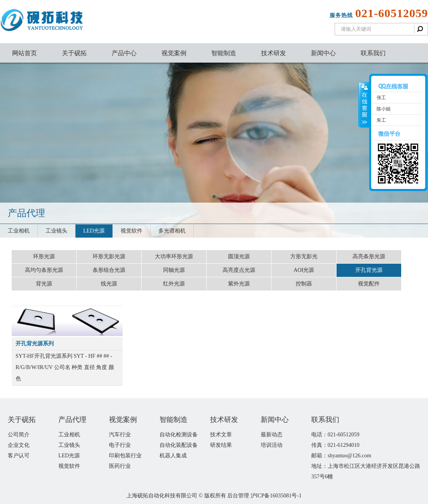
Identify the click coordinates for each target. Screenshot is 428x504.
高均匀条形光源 (44, 270)
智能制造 (224, 53)
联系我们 (373, 53)
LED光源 (94, 231)
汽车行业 (120, 435)
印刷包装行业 (125, 456)
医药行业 (120, 466)
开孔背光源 (369, 270)
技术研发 (274, 53)
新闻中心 (323, 53)
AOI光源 (304, 270)
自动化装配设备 (179, 445)
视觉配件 (369, 284)
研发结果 (221, 445)
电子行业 (120, 445)
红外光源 (174, 284)
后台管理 (238, 496)
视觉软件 (132, 231)
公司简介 (19, 435)
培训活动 (272, 445)
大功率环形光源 (174, 256)
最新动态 (272, 435)
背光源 (44, 284)
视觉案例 (174, 53)
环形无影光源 (109, 256)
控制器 (304, 284)
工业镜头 (56, 231)
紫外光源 (239, 284)
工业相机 (19, 231)
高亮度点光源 (239, 270)
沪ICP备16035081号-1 (276, 496)
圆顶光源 (239, 256)
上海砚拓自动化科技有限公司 (162, 496)
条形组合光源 (109, 270)
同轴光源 (174, 270)
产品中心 (124, 53)
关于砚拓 (74, 53)
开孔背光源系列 (35, 344)
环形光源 (44, 256)
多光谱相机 (172, 231)
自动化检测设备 (179, 435)
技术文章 (221, 435)
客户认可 (19, 456)
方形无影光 (304, 256)
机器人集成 (173, 456)
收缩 (364, 105)
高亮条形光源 (369, 256)
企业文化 (19, 445)
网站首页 (25, 53)
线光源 (109, 284)
